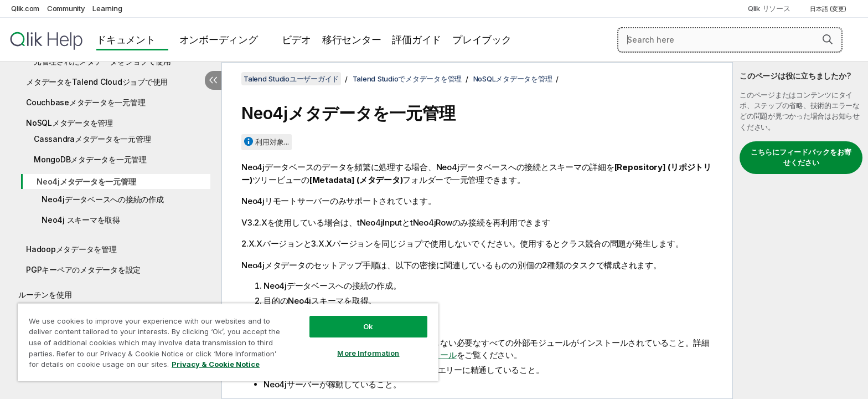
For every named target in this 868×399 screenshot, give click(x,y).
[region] (228, 342)
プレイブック (482, 40)
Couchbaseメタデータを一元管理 (86, 102)
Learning (107, 8)
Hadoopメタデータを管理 (71, 249)
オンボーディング (219, 40)
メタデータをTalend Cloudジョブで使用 (97, 82)
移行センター (352, 40)
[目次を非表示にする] (213, 80)
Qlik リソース (769, 8)
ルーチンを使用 (45, 295)
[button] (828, 39)
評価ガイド (417, 40)
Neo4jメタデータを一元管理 (86, 181)
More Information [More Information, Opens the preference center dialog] (368, 353)
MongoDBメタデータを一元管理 (90, 159)
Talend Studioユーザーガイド (291, 79)
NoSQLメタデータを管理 (69, 123)
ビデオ (296, 40)
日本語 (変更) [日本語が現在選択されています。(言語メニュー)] (829, 9)
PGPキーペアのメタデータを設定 (83, 270)
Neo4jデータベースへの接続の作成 (103, 199)
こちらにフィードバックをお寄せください (801, 157)
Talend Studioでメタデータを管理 (407, 79)
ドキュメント (126, 40)
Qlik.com (25, 8)
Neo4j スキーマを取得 (81, 220)
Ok (368, 326)
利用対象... (272, 142)
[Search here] (730, 40)
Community (66, 8)
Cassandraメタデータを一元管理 (92, 139)
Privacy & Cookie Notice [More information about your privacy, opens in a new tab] (216, 364)
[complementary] (800, 231)
